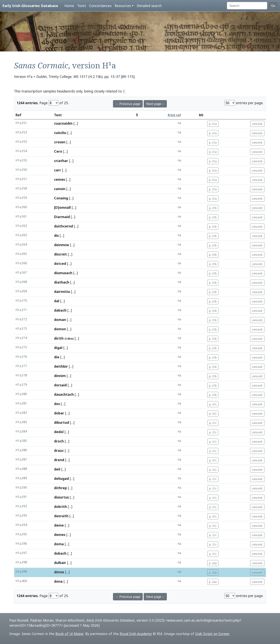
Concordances (100, 6)
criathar (61, 161)
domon (60, 329)
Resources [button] (123, 6)
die (57, 357)
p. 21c (213, 404)
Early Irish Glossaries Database (30, 6)
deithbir (61, 366)
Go (273, 6)
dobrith (60, 507)
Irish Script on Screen (212, 634)
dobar (59, 413)
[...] (76, 123)
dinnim (60, 376)
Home (69, 6)
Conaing (61, 198)
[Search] (247, 6)
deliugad (61, 478)
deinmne (62, 245)
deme (59, 525)
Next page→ (155, 104)
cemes (59, 179)
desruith (61, 516)
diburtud (62, 422)
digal (58, 348)
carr (58, 170)
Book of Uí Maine (69, 634)
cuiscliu (60, 133)
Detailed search (149, 6)
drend (59, 460)
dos (57, 404)
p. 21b (213, 208)
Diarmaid (62, 217)
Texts (82, 6)
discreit (60, 254)
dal (57, 301)
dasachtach (64, 394)
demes (60, 535)
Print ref (174, 115)
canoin (60, 189)
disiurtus (61, 497)
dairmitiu (62, 292)
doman (60, 320)
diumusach (63, 273)
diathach (62, 282)
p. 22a (213, 563)
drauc (59, 450)
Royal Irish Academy (136, 634)
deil (57, 469)
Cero (58, 151)
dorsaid (60, 385)
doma (59, 544)
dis (56, 235)
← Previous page (128, 104)
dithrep (60, 488)
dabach (60, 310)
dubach (60, 553)
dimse (59, 572)
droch (59, 441)
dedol (59, 432)
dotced (60, 263)
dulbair (60, 563)
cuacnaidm (63, 123)
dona (58, 581)
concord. (257, 124)
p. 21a (213, 124)
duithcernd (63, 226)
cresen (60, 142)
